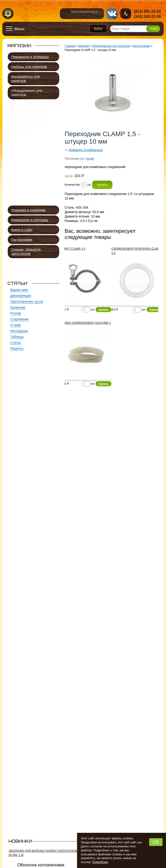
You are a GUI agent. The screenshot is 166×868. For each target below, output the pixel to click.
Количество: (73, 185)
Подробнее (100, 862)
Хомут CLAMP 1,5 (73, 249)
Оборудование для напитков (27, 93)
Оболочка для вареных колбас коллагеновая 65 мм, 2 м (45, 853)
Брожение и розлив (28, 132)
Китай (90, 159)
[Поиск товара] (135, 29)
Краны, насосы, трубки (31, 122)
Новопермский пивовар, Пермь (8, 14)
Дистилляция (23, 141)
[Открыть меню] (15, 29)
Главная (70, 46)
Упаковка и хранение (28, 210)
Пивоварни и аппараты (30, 57)
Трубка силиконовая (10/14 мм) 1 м (86, 325)
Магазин (84, 46)
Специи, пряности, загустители (26, 251)
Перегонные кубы (31, 150)
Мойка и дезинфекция (30, 104)
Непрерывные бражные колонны (35, 180)
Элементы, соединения (35, 198)
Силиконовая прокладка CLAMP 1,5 (136, 251)
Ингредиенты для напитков (26, 78)
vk (112, 14)
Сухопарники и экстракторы (38, 188)
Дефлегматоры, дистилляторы (29, 172)
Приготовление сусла (30, 113)
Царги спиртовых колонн (36, 155)
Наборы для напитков (29, 67)
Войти (98, 29)
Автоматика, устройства (35, 193)
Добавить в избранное (86, 150)
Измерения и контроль (30, 220)
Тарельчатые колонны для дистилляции (37, 163)
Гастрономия (22, 239)
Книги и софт (22, 230)
